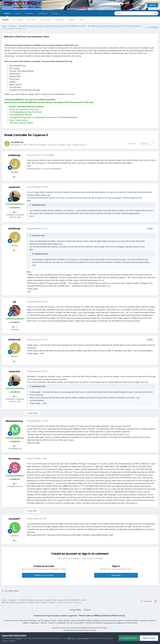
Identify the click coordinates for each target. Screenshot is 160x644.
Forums (5, 20)
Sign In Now (116, 575)
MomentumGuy (14, 421)
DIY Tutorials (18, 20)
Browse (7, 14)
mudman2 (14, 187)
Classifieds (60, 20)
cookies (18, 638)
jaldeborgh (14, 155)
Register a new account (44, 575)
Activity (18, 13)
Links (81, 20)
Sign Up (153, 5)
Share (132, 144)
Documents (46, 20)
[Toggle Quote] (30, 205)
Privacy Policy (75, 610)
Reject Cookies (149, 638)
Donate (55, 13)
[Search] (127, 13)
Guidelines (29, 13)
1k (15, 212)
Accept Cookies (129, 638)
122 (15, 327)
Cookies (87, 610)
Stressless (14, 459)
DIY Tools (32, 20)
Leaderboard (43, 13)
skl (14, 302)
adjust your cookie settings (77, 638)
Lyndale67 (14, 519)
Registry (72, 20)
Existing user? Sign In (135, 5)
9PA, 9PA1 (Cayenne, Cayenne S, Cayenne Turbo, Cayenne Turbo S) (58, 145)
